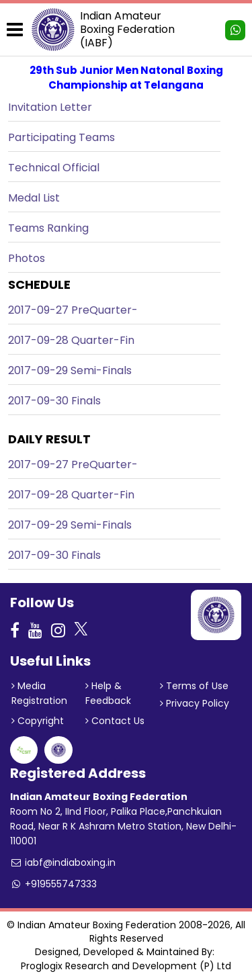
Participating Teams (61, 137)
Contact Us (115, 721)
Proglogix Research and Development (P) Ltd (126, 966)
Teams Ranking (48, 228)
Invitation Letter (50, 107)
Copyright (38, 721)
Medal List (34, 198)
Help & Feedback (108, 693)
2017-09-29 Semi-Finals (70, 370)
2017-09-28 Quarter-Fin (71, 340)
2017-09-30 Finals (54, 401)
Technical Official (54, 168)
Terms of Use (194, 686)
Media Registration (39, 693)
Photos (27, 258)
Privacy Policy (195, 703)
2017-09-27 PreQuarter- (73, 310)
